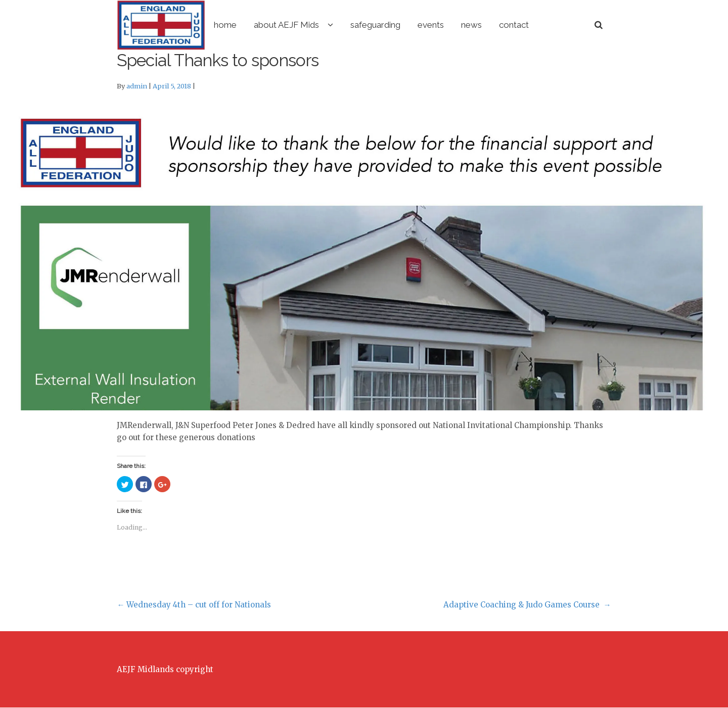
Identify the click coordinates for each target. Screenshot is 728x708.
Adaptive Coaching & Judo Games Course (527, 605)
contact (556, 25)
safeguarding (417, 25)
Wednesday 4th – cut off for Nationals (194, 605)
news (513, 25)
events (473, 25)
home (267, 25)
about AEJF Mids (328, 25)
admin (137, 87)
